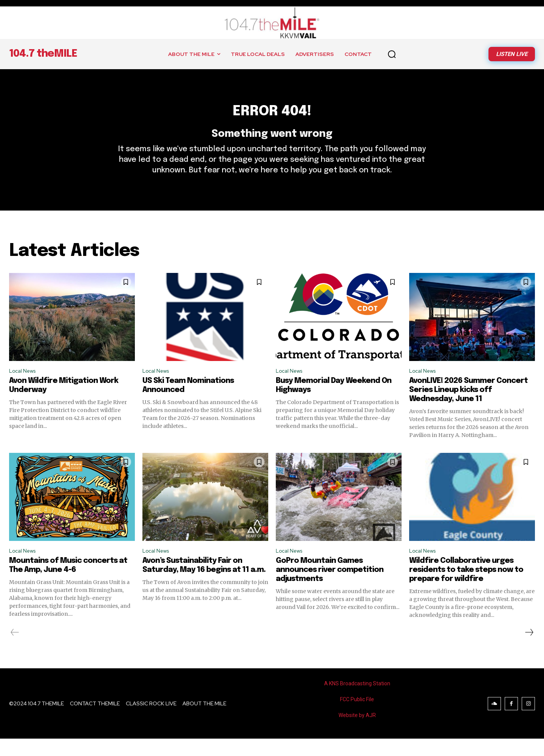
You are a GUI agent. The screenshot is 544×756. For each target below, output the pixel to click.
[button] (392, 54)
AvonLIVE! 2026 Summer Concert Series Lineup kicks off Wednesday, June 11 (468, 406)
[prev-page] (15, 650)
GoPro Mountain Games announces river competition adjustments (330, 587)
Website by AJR (357, 733)
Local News (25, 386)
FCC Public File (357, 717)
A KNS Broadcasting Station (357, 701)
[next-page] (529, 650)
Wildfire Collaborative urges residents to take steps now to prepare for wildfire (466, 587)
